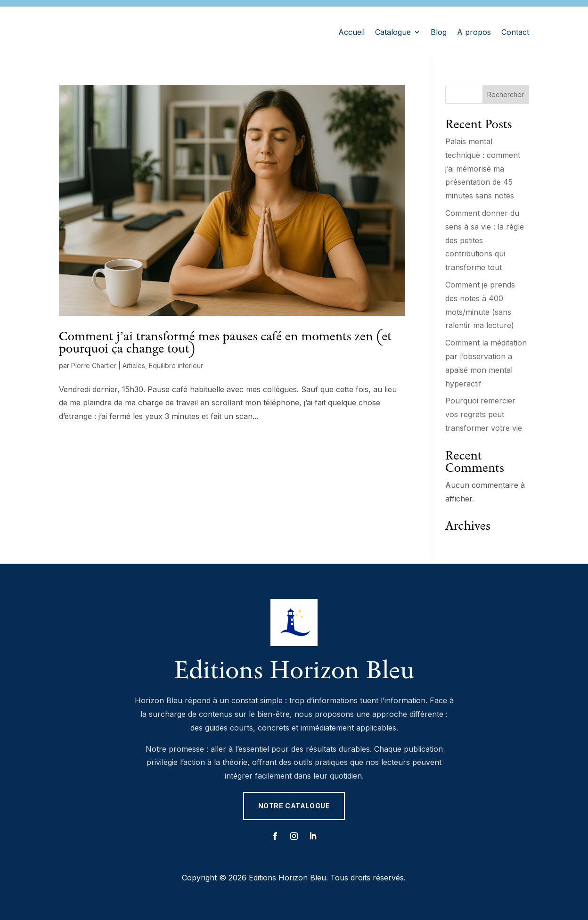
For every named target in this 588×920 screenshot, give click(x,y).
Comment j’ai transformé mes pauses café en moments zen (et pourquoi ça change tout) (225, 342)
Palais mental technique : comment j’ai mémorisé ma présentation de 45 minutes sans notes (483, 168)
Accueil (351, 32)
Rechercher (506, 94)
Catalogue (393, 32)
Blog (439, 32)
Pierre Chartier (94, 366)
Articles (134, 366)
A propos (474, 32)
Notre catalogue (294, 806)
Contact (515, 32)
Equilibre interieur (176, 366)
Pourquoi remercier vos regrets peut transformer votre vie (484, 414)
